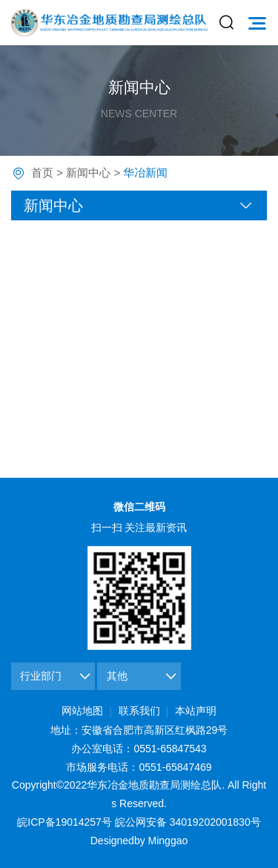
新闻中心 (88, 172)
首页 (42, 172)
